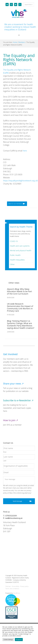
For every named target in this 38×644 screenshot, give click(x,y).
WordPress (17, 593)
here (25, 151)
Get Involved (10, 354)
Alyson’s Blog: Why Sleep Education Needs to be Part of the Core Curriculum (19, 291)
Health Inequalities (17, 260)
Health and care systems (20, 246)
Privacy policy (24, 586)
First (5, 452)
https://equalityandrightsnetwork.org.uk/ (21, 181)
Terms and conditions (12, 589)
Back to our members (15, 204)
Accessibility (15, 586)
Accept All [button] (19, 640)
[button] (19, 37)
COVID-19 (14, 241)
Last (5, 461)
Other (12, 264)
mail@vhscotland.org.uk (14, 518)
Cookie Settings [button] (8, 640)
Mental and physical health (21, 250)
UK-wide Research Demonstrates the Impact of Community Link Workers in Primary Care (20, 307)
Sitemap (8, 586)
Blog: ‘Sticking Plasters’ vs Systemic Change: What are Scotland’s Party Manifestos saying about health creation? (21, 324)
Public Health (15, 255)
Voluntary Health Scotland (19, 14)
